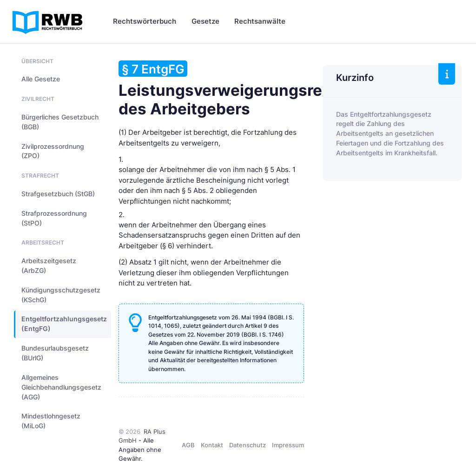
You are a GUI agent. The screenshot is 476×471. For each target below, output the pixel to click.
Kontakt (212, 445)
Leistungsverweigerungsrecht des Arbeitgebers (233, 89)
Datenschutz (248, 445)
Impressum (288, 445)
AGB (188, 445)
